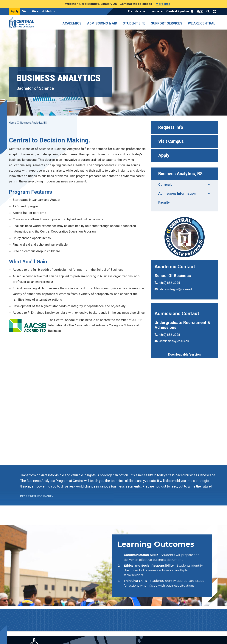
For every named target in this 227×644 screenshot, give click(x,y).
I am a (155, 11)
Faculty (164, 202)
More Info (163, 4)
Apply (15, 11)
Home (13, 123)
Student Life (134, 23)
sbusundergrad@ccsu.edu (176, 289)
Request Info (171, 127)
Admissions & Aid (102, 23)
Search (208, 11)
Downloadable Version (184, 354)
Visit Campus (171, 141)
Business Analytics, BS (180, 174)
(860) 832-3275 (170, 283)
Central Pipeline (178, 11)
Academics (72, 23)
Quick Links (215, 11)
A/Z (200, 11)
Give (35, 11)
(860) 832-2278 (170, 335)
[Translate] (135, 12)
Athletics (49, 11)
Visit (25, 11)
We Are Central (202, 23)
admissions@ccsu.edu (174, 341)
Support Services (167, 23)
